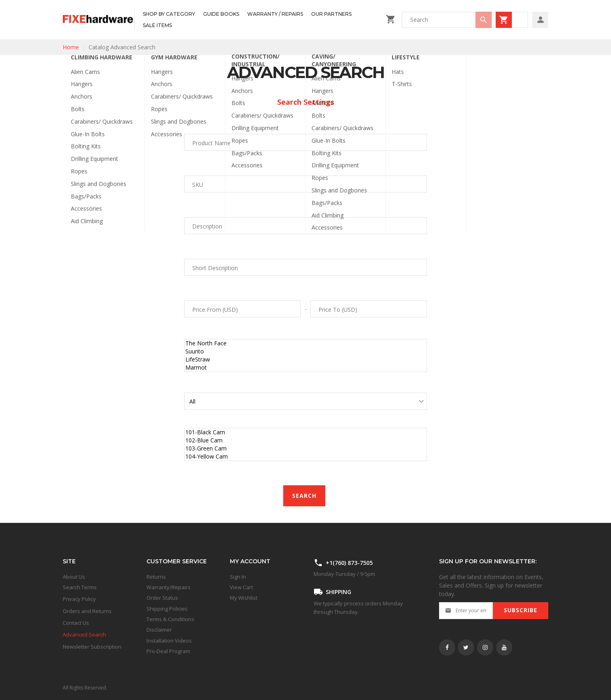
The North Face (305, 343)
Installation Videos (169, 641)
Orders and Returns (87, 611)
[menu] (258, 20)
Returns (156, 577)
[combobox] (447, 20)
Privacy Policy (79, 599)
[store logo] (99, 20)
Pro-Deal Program (168, 651)
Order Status (162, 598)
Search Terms (80, 587)
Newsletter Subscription (92, 647)
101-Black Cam (305, 432)
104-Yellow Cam (305, 457)
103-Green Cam (305, 448)
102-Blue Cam (305, 440)
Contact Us (76, 623)
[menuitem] (169, 14)
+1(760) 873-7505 (349, 563)
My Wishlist (244, 598)
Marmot (305, 368)
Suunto (305, 351)
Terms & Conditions (170, 619)
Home (71, 47)
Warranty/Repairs (169, 587)
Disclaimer (159, 630)
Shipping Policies (167, 609)
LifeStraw (305, 360)
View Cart (241, 587)
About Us (74, 577)
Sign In (238, 577)
